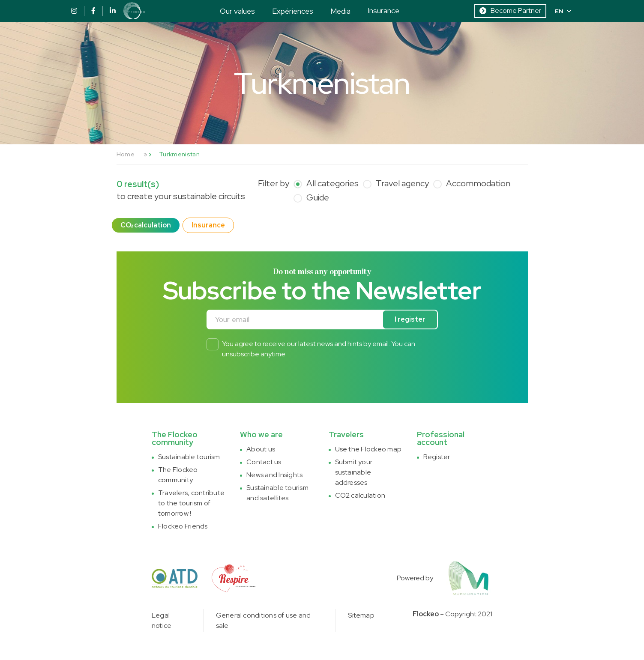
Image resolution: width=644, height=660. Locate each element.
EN (563, 11)
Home (126, 154)
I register (410, 319)
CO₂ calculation (146, 225)
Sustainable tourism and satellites (277, 493)
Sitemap (361, 615)
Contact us (264, 462)
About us (261, 449)
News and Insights (274, 475)
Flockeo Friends (183, 526)
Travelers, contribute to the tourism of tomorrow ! (191, 503)
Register (437, 457)
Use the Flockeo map (368, 449)
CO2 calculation (360, 495)
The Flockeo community (178, 475)
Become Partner (510, 10)
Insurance (383, 10)
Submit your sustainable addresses (354, 472)
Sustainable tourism (189, 457)
